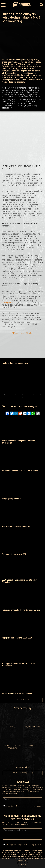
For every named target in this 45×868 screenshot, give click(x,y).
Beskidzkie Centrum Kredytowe (13, 740)
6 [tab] (23, 395)
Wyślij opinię (37, 845)
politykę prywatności (20, 845)
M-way (13, 720)
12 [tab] (19, 398)
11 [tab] (41, 395)
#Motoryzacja (18, 333)
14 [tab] (26, 398)
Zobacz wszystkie (22, 700)
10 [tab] (37, 395)
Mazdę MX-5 (7, 303)
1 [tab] (5, 395)
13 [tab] (23, 398)
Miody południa (22, 760)
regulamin (17, 806)
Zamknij (22, 864)
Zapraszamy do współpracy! (23, 773)
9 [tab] (33, 395)
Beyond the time (32, 720)
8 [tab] (30, 395)
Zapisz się (37, 806)
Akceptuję (13, 806)
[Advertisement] (22, 135)
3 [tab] (12, 395)
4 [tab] (15, 395)
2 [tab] (8, 395)
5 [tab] (19, 395)
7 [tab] (26, 395)
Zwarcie (32, 739)
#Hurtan (30, 333)
